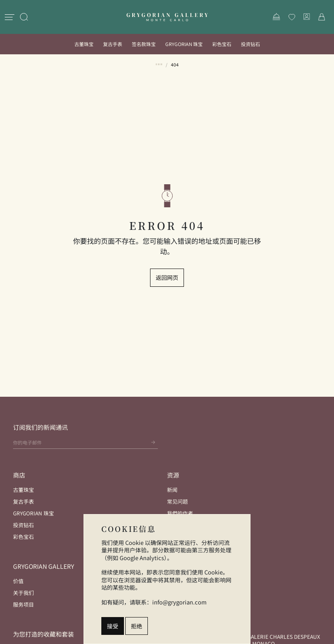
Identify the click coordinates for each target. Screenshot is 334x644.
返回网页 (167, 277)
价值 (18, 581)
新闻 (172, 490)
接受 (113, 626)
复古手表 (113, 44)
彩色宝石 (222, 44)
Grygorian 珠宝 (184, 44)
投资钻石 (250, 44)
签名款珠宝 (144, 44)
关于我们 (23, 593)
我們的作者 (180, 513)
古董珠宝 (84, 44)
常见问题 (177, 501)
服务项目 (23, 604)
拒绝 (137, 626)
